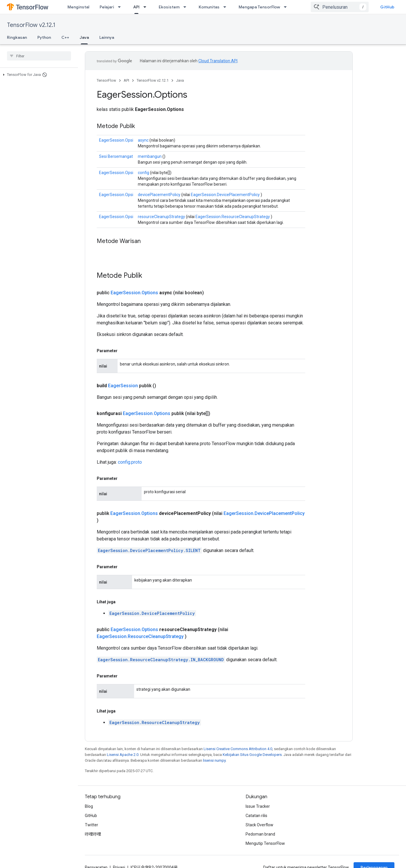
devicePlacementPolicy (159, 195)
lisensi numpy (214, 760)
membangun (150, 156)
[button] (38, 75)
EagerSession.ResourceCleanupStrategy (233, 217)
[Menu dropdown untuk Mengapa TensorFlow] (287, 7)
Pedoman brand (260, 834)
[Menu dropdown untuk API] (147, 7)
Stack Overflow (259, 825)
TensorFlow (106, 80)
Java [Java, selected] (84, 37)
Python (44, 37)
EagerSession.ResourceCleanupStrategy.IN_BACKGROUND (161, 660)
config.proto (130, 462)
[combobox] (340, 7)
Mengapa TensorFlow (259, 7)
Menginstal (78, 7)
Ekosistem (169, 7)
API (126, 80)
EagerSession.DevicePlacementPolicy (225, 195)
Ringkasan (17, 37)
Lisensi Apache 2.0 (123, 755)
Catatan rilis (256, 816)
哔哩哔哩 (93, 834)
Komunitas (209, 7)
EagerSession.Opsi (116, 140)
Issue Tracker (258, 806)
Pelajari (107, 7)
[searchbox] (39, 56)
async (143, 140)
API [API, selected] (136, 7)
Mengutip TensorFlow (265, 843)
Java (180, 80)
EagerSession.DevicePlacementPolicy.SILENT (149, 550)
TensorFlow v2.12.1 (31, 25)
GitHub (387, 7)
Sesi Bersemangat (116, 156)
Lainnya (107, 37)
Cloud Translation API (218, 61)
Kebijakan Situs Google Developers (252, 755)
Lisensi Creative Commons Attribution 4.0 (238, 749)
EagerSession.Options (134, 293)
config (143, 173)
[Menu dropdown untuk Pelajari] (121, 7)
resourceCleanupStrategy (161, 217)
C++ (65, 37)
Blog (89, 806)
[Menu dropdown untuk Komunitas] (226, 7)
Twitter (92, 825)
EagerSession (123, 386)
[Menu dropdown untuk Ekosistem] (186, 7)
